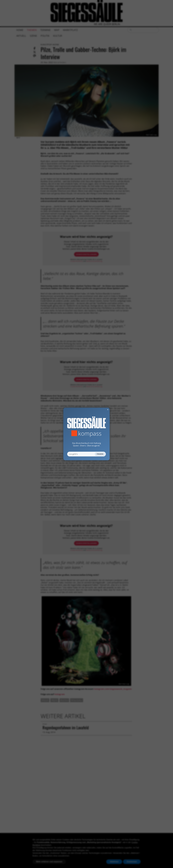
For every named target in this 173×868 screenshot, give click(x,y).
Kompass (90, 433)
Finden (100, 454)
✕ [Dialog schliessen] (102, 410)
